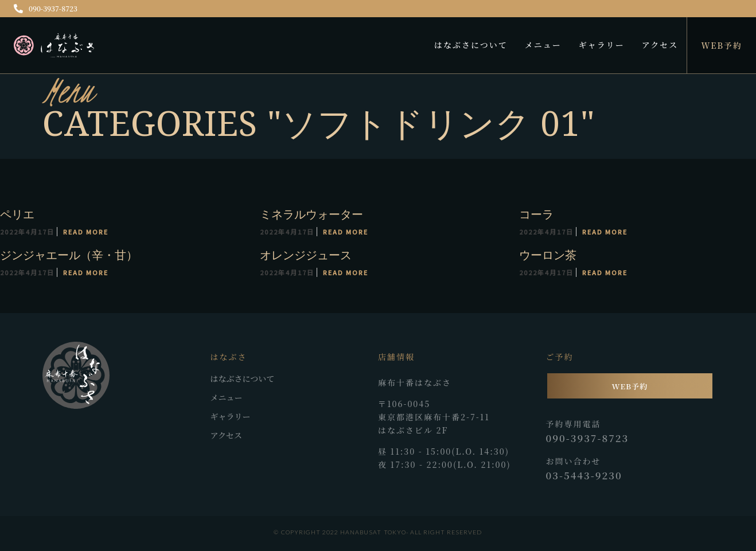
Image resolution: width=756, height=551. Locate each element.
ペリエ (17, 214)
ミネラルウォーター (311, 214)
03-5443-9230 (584, 475)
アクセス (660, 45)
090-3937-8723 (46, 8)
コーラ (536, 214)
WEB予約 (722, 45)
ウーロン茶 (547, 255)
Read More (86, 232)
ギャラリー (602, 45)
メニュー (543, 45)
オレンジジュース (305, 255)
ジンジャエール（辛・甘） (69, 255)
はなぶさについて (471, 45)
